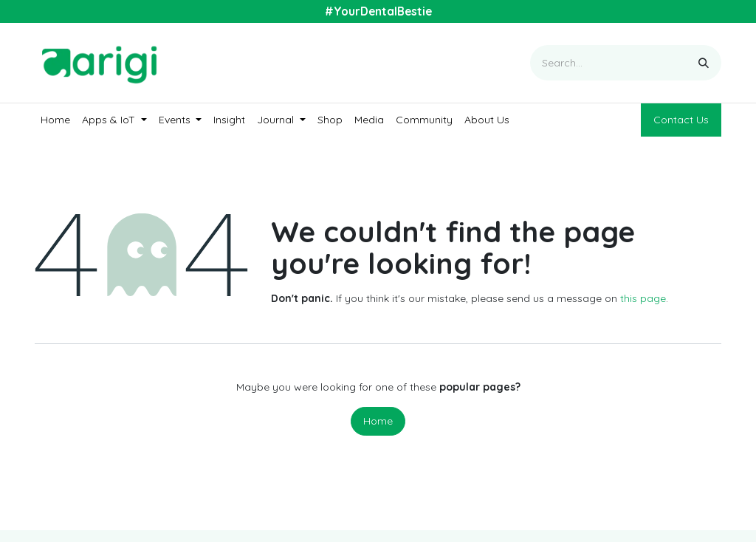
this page (643, 298)
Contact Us (681, 120)
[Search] (704, 63)
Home (378, 421)
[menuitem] (55, 120)
